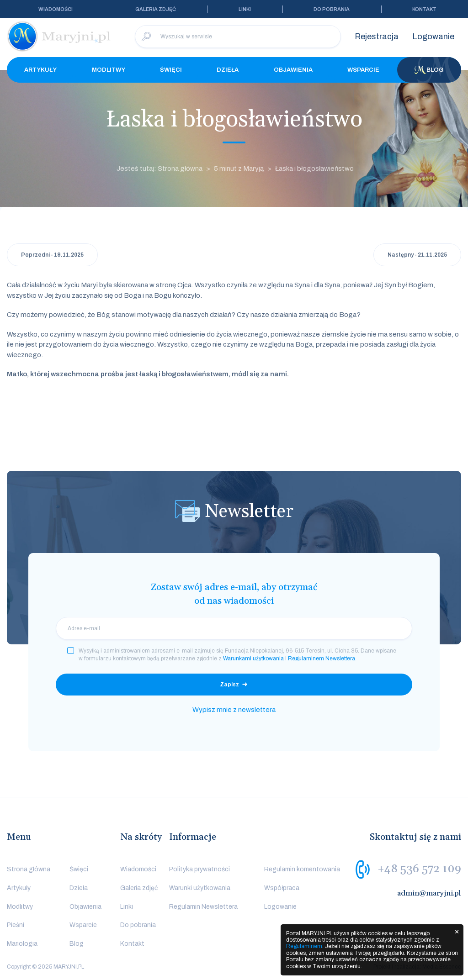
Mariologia (22, 944)
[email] (234, 628)
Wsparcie (363, 70)
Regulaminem (304, 946)
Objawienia (293, 70)
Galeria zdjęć (156, 9)
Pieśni (16, 925)
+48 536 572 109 (419, 869)
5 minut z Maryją (239, 169)
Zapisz (229, 685)
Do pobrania (332, 9)
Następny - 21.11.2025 (417, 255)
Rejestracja (377, 37)
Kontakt (424, 9)
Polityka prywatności (199, 869)
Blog (429, 70)
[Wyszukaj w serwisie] (238, 37)
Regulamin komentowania (302, 869)
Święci (171, 70)
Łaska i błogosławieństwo (314, 169)
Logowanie (433, 37)
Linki (245, 9)
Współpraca (282, 888)
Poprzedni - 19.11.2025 (52, 255)
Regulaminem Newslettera (322, 659)
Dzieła (228, 70)
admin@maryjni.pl (429, 893)
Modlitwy (109, 70)
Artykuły (40, 70)
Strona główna (29, 869)
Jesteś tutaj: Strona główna (160, 169)
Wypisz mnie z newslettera (234, 710)
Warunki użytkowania (200, 888)
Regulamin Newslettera (203, 907)
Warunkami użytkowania (253, 659)
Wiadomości (56, 9)
